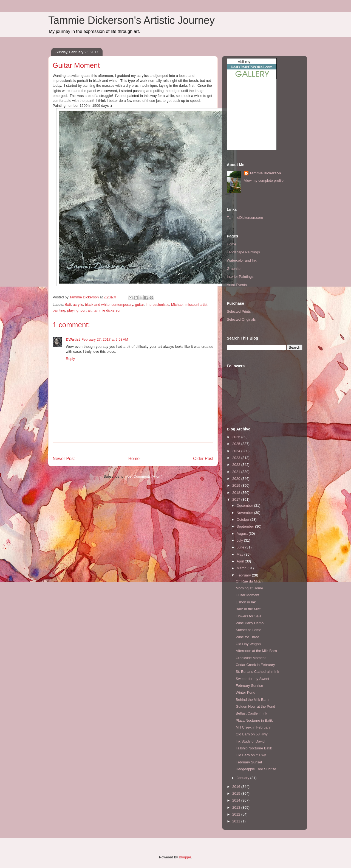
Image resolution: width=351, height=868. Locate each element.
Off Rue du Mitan (249, 581)
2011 (237, 821)
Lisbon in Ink (246, 602)
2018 (237, 493)
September (246, 526)
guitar (139, 305)
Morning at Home (249, 588)
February (244, 575)
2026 (237, 437)
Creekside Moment (250, 658)
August (243, 534)
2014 (237, 800)
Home (134, 459)
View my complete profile (264, 180)
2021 (237, 472)
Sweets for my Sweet (252, 679)
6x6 (68, 305)
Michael (177, 305)
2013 (237, 807)
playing (73, 310)
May (240, 554)
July (240, 540)
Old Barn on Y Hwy (251, 755)
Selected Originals (241, 319)
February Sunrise (249, 686)
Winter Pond (245, 692)
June (241, 547)
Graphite (234, 269)
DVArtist (73, 339)
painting (59, 310)
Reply (70, 359)
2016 (237, 787)
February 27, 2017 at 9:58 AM (105, 339)
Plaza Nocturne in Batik (254, 720)
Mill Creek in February (253, 727)
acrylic (78, 305)
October (244, 520)
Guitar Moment (247, 595)
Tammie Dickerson (265, 173)
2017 (237, 499)
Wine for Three (247, 637)
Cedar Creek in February (255, 665)
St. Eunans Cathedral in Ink (257, 672)
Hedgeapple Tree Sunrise (256, 769)
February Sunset (249, 762)
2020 (237, 479)
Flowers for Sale (248, 616)
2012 (237, 814)
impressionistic (157, 305)
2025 (237, 444)
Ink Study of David (250, 741)
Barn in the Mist (248, 609)
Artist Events (237, 285)
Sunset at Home (248, 630)
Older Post (203, 459)
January (244, 778)
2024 (237, 451)
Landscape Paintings (243, 252)
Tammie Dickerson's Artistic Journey (131, 20)
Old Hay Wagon (248, 644)
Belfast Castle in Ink (251, 713)
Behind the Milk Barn (252, 700)
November (245, 513)
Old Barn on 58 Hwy (251, 734)
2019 (237, 485)
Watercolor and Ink (242, 260)
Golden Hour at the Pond (255, 706)
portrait (86, 310)
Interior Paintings (240, 277)
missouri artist (196, 305)
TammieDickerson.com (245, 218)
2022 (237, 465)
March (242, 568)
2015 (237, 793)
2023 (237, 458)
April (241, 561)
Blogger (185, 857)
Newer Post (64, 459)
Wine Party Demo (250, 623)
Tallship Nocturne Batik (254, 748)
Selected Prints (239, 311)
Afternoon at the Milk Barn (256, 651)
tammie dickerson (107, 310)
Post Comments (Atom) (144, 476)
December (245, 506)
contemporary (122, 305)
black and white (97, 305)
